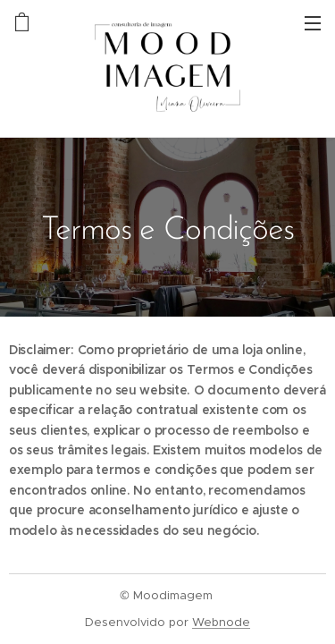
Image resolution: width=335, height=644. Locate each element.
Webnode (221, 622)
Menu (313, 23)
